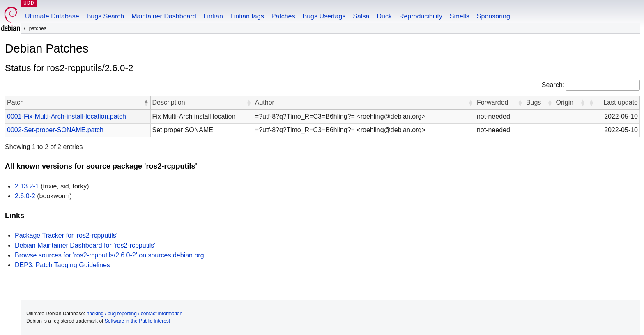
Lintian (213, 16)
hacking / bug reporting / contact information (135, 314)
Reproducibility (421, 16)
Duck (384, 16)
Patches (283, 16)
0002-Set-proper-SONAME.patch (55, 130)
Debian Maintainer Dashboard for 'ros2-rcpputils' (85, 245)
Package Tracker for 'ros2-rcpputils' (66, 235)
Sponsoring (493, 16)
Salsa (361, 16)
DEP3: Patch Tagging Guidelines (62, 265)
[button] (146, 103)
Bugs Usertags (324, 16)
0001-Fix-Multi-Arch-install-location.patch (67, 116)
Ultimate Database (52, 16)
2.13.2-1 (27, 186)
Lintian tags (247, 16)
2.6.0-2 (25, 196)
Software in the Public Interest (137, 321)
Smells (460, 16)
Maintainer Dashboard (164, 16)
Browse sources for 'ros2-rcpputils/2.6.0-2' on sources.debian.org (109, 255)
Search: (553, 85)
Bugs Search (106, 16)
